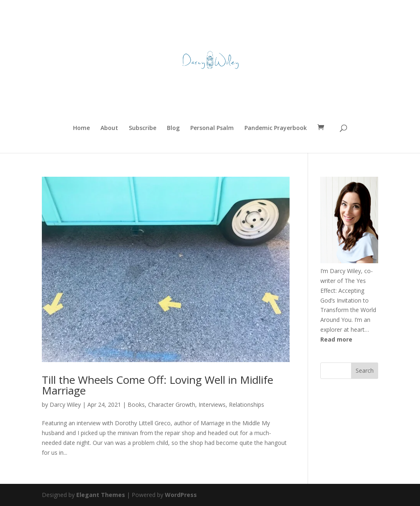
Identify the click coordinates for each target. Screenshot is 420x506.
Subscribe (143, 128)
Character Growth (172, 405)
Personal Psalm (212, 128)
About (109, 128)
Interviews (212, 405)
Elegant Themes (101, 495)
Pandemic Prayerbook (276, 128)
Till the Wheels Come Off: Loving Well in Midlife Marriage (157, 385)
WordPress (181, 495)
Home (81, 128)
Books (136, 405)
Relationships (247, 405)
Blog (173, 128)
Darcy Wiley (65, 405)
